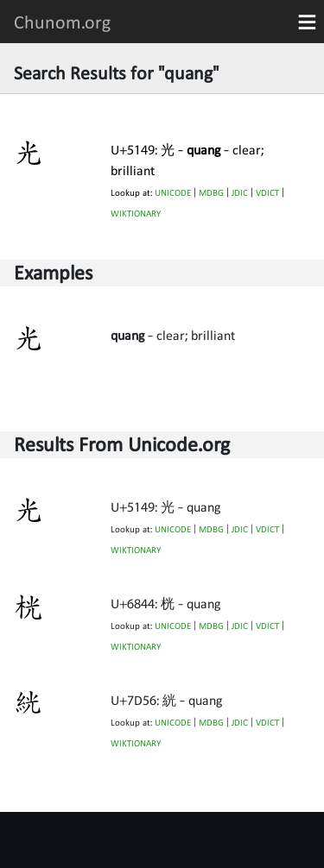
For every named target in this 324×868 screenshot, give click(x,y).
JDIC (240, 193)
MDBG (211, 193)
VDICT (267, 193)
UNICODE (173, 193)
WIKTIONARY (136, 214)
